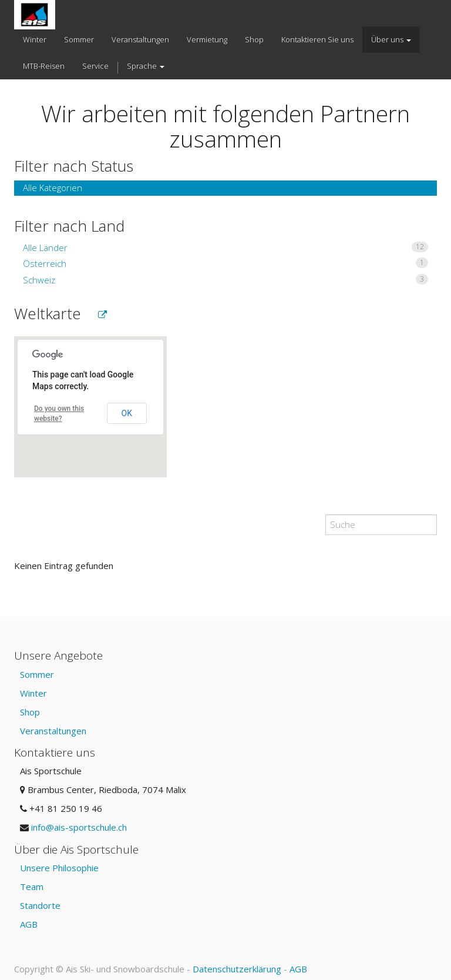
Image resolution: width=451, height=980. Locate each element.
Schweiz (225, 280)
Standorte (40, 905)
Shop (30, 712)
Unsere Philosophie (59, 868)
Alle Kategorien (53, 188)
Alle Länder (225, 247)
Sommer (37, 674)
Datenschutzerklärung (237, 969)
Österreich (225, 263)
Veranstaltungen (53, 731)
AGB (29, 924)
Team (32, 887)
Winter (33, 693)
